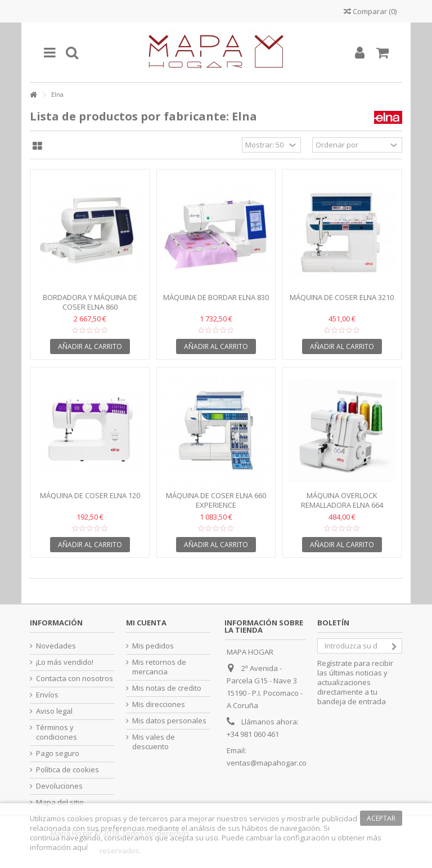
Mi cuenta (146, 623)
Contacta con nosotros (75, 679)
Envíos (47, 695)
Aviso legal (54, 711)
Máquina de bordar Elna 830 (216, 297)
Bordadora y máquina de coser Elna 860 (90, 302)
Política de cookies (67, 770)
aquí (80, 847)
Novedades (56, 646)
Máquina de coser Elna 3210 (342, 297)
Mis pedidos (153, 646)
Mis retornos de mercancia (159, 667)
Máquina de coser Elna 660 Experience (216, 500)
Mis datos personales (169, 721)
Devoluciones (59, 786)
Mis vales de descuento (154, 742)
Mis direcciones (159, 704)
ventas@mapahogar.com (270, 763)
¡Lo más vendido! (65, 662)
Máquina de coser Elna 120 (90, 495)
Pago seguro (58, 753)
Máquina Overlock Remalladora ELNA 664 (342, 500)
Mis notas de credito (167, 688)
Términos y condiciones (57, 732)
